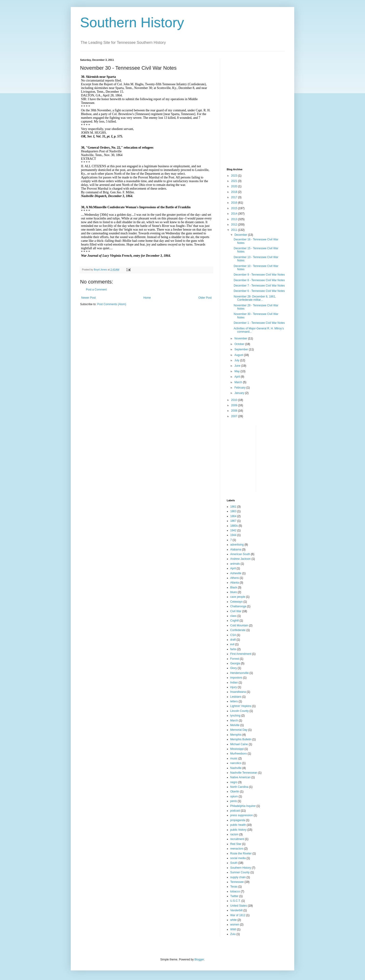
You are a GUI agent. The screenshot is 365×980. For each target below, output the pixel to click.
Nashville (236, 768)
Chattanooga (238, 606)
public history (238, 830)
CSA (233, 635)
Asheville (236, 573)
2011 (235, 230)
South (234, 863)
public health (238, 825)
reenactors (237, 849)
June (238, 366)
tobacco (235, 891)
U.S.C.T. (235, 901)
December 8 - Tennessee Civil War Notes (259, 280)
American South (240, 554)
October (240, 344)
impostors (236, 678)
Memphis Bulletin (241, 739)
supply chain (238, 877)
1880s (234, 526)
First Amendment (241, 654)
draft (233, 640)
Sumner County (240, 872)
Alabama (236, 550)
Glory (234, 668)
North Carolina (239, 787)
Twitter (234, 896)
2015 (235, 208)
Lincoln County (239, 711)
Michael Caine (239, 744)
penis (234, 801)
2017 (235, 197)
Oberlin (235, 792)
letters (234, 701)
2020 (235, 186)
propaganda (238, 820)
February (240, 388)
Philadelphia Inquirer (243, 806)
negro (234, 782)
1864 (233, 516)
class (233, 616)
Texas (234, 887)
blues (234, 592)
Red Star (236, 844)
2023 (235, 176)
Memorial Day (239, 730)
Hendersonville (239, 673)
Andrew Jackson (240, 559)
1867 (233, 521)
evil (232, 644)
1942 (233, 530)
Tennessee (237, 882)
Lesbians (236, 697)
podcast (235, 811)
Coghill (235, 621)
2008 (235, 411)
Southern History (132, 22)
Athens (235, 578)
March (239, 382)
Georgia (235, 663)
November (241, 338)
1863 (233, 511)
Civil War (236, 611)
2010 (235, 400)
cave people (238, 597)
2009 (235, 405)
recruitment (237, 839)
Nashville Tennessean (244, 773)
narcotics (236, 763)
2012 (235, 225)
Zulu (233, 934)
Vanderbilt (236, 910)
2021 (235, 181)
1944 (233, 535)
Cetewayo (236, 602)
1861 (233, 507)
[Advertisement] (256, 88)
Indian (234, 683)
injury (234, 687)
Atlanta (235, 583)
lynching (235, 716)
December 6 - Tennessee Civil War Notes (259, 291)
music (234, 758)
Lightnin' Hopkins (241, 706)
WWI (233, 929)
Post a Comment (96, 290)
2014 (235, 214)
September (242, 349)
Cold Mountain (239, 625)
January (240, 393)
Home (147, 298)
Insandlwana (238, 692)
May (237, 371)
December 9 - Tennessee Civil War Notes (259, 275)
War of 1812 (238, 915)
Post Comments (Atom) (112, 304)
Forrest (235, 659)
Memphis (236, 735)
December (241, 235)
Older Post (205, 298)
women (235, 925)
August (239, 355)
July (237, 360)
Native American (240, 777)
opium (234, 796)
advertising (237, 545)
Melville (235, 725)
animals (235, 564)
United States (239, 906)
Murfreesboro (238, 754)
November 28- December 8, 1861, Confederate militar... (255, 298)
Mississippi (237, 749)
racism (234, 834)
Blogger (199, 960)
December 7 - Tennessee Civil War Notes (259, 286)
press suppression (242, 815)
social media (238, 858)
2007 (235, 416)
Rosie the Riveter (241, 854)
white (233, 920)
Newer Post (88, 298)
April (238, 377)
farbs (233, 649)
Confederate (238, 630)
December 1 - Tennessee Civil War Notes (259, 323)
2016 (235, 203)
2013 (235, 219)
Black (234, 587)
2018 (235, 192)
